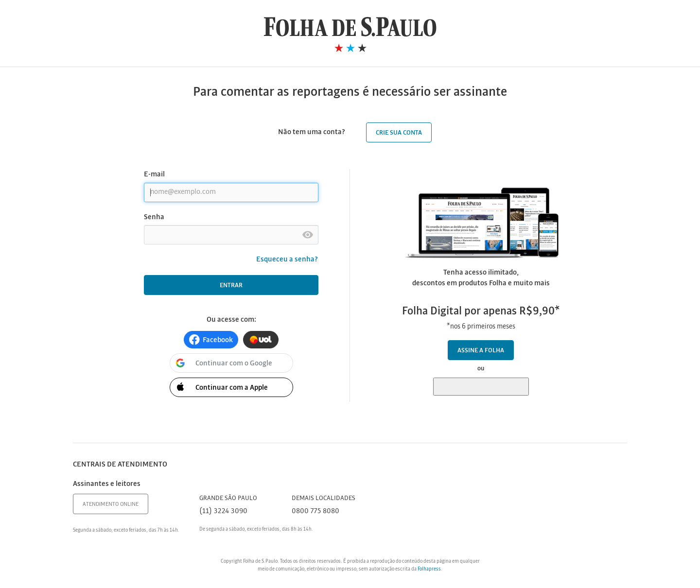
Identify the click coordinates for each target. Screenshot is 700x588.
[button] (211, 340)
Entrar (231, 285)
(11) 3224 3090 (223, 511)
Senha (154, 217)
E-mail (154, 174)
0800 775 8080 (315, 511)
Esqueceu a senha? (287, 259)
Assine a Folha (481, 351)
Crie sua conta (399, 133)
